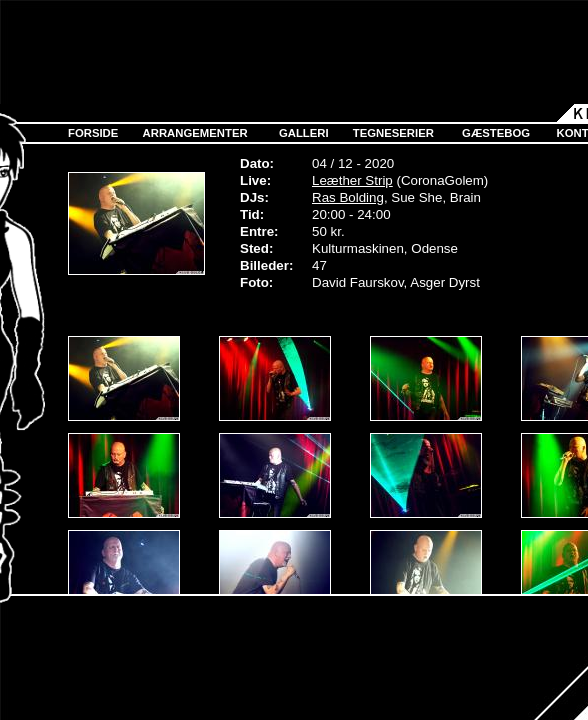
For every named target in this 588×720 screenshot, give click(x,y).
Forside (93, 133)
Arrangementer (195, 133)
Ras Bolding (348, 197)
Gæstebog (496, 133)
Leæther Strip (352, 180)
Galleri (304, 133)
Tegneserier (393, 133)
